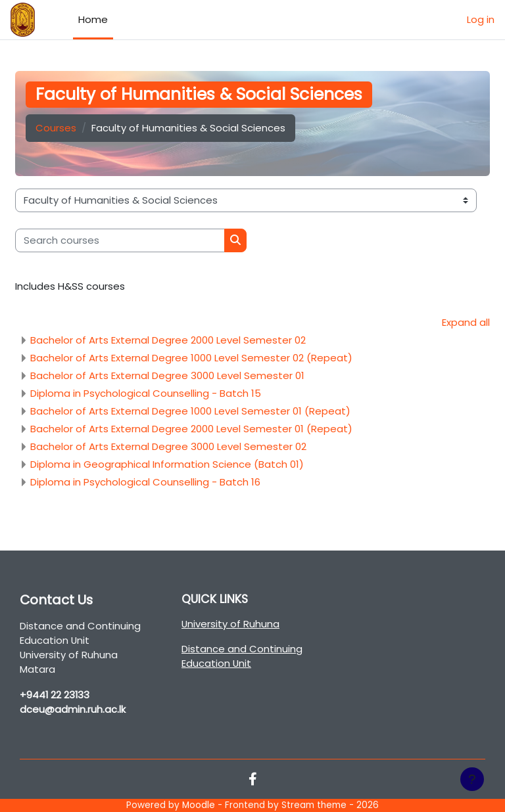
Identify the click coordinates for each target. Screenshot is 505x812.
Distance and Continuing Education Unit (242, 656)
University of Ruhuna (230, 624)
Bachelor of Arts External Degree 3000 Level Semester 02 (168, 446)
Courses (56, 128)
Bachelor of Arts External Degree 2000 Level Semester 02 (168, 340)
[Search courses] (120, 240)
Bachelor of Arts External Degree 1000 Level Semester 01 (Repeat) (190, 411)
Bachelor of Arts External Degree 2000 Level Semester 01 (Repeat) (191, 429)
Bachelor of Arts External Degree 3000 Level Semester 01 (167, 375)
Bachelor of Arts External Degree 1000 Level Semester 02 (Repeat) (191, 358)
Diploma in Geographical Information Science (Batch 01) (167, 464)
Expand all (466, 322)
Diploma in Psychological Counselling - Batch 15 (146, 393)
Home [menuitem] (93, 19)
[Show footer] (472, 779)
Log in (481, 19)
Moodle (199, 805)
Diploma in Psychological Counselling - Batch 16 (145, 482)
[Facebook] (253, 780)
